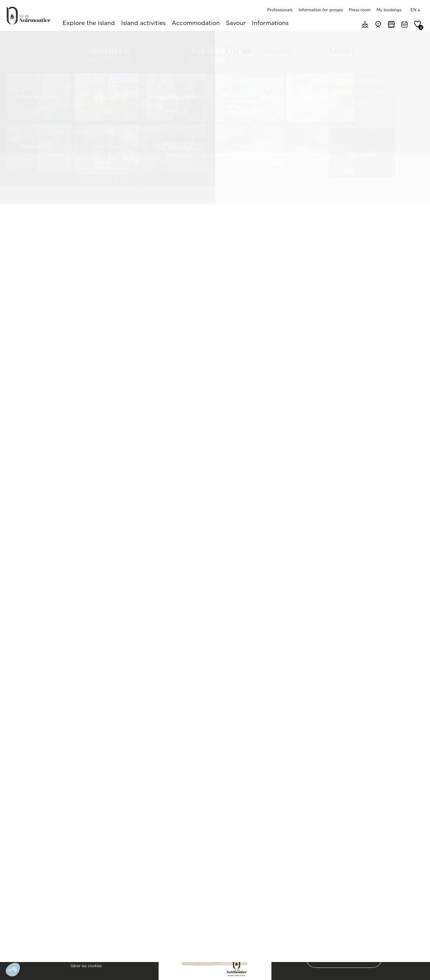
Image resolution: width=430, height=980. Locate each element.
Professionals (280, 10)
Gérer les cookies (86, 966)
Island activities (143, 23)
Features (184, 196)
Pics (212, 196)
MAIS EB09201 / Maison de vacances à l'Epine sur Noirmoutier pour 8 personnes (80, 804)
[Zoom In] (409, 313)
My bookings (389, 10)
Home (12, 38)
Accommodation (196, 23)
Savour (236, 23)
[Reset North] (409, 332)
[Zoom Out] (409, 322)
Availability (243, 196)
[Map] (352, 351)
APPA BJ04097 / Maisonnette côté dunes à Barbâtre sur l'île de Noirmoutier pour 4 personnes (346, 804)
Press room (360, 10)
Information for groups (321, 10)
